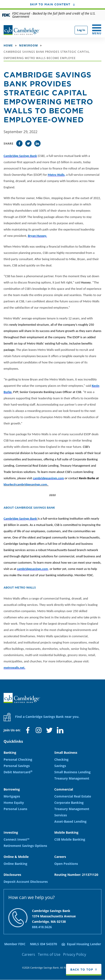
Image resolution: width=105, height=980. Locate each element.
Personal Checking (18, 759)
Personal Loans (15, 809)
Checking (61, 759)
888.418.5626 (42, 927)
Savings (60, 766)
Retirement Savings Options (25, 846)
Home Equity (14, 803)
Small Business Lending (72, 772)
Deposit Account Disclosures (26, 882)
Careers (29, 954)
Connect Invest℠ (16, 839)
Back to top (82, 969)
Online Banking (15, 864)
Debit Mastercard (18, 772)
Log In (81, 30)
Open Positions (66, 864)
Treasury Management (72, 778)
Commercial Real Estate (73, 796)
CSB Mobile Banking (70, 839)
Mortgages (12, 796)
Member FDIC (15, 944)
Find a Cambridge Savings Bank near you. (41, 717)
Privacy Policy (75, 954)
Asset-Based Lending (70, 821)
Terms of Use (49, 954)
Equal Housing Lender (84, 944)
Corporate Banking (69, 803)
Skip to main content (50, 4)
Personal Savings (17, 766)
